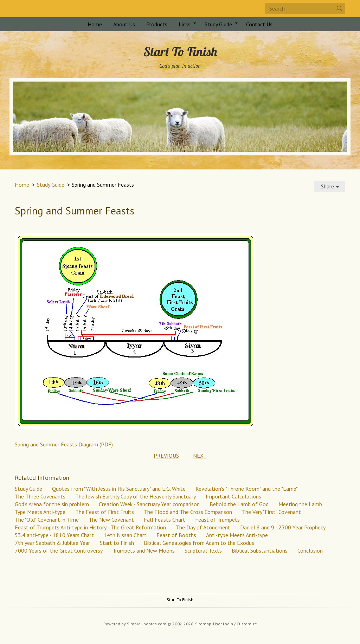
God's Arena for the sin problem (52, 504)
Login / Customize (240, 624)
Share (330, 186)
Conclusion (310, 550)
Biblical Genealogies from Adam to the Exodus (199, 543)
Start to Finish (117, 543)
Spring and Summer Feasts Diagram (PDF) (64, 444)
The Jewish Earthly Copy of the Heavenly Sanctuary (136, 496)
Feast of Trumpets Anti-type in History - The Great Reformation (90, 527)
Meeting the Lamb (300, 504)
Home (95, 24)
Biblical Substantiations (260, 550)
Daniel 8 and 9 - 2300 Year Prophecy (283, 527)
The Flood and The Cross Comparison (188, 512)
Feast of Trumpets (217, 520)
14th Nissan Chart (125, 535)
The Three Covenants (40, 496)
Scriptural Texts (203, 550)
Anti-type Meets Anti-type (237, 535)
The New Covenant (111, 520)
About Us (124, 24)
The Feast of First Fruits (105, 512)
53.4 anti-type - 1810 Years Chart (54, 535)
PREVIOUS (166, 456)
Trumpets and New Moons (144, 550)
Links (185, 24)
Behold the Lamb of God (239, 504)
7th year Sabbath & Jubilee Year (52, 543)
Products (157, 24)
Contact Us (259, 24)
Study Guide (218, 24)
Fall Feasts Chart (165, 520)
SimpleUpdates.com (147, 624)
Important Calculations (233, 496)
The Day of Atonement (203, 527)
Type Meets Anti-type (40, 512)
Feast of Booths (176, 535)
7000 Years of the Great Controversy (59, 550)
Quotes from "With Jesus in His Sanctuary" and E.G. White (119, 489)
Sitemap (203, 624)
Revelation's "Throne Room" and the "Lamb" (247, 489)
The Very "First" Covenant (271, 512)
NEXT (200, 456)
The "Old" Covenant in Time (47, 520)
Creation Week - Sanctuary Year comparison (149, 504)
